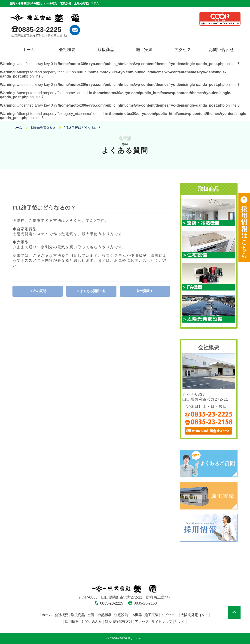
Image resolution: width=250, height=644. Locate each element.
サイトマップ (162, 622)
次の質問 (40, 291)
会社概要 (67, 50)
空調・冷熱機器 (99, 615)
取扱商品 (106, 50)
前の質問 (143, 291)
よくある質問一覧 (93, 291)
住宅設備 (121, 615)
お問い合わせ (221, 50)
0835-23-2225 (40, 29)
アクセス (183, 50)
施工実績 (144, 50)
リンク (180, 622)
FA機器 (136, 615)
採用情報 (72, 622)
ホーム (29, 50)
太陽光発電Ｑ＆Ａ (194, 615)
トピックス (169, 615)
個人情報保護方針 (119, 622)
